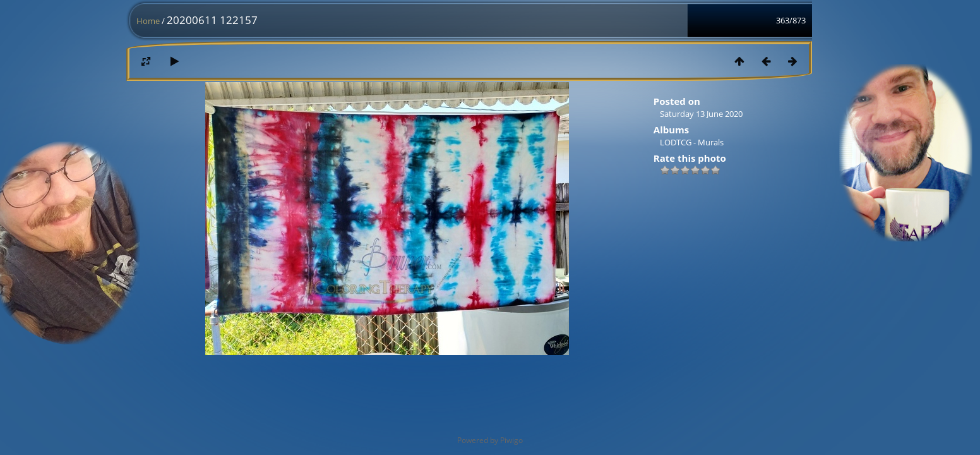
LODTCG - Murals (692, 142)
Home (148, 21)
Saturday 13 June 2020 (701, 114)
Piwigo (511, 440)
